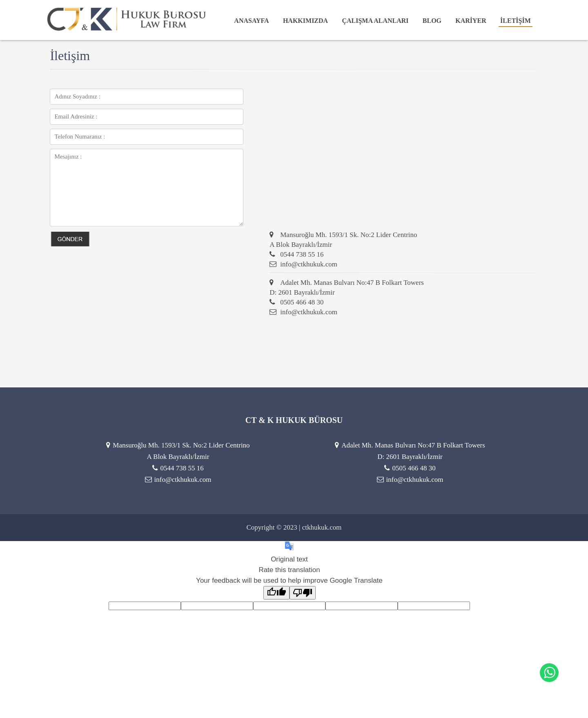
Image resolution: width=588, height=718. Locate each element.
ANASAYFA (251, 21)
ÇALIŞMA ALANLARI (375, 21)
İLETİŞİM (516, 21)
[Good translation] (276, 593)
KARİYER (471, 21)
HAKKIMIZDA (305, 21)
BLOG (432, 21)
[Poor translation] (303, 593)
